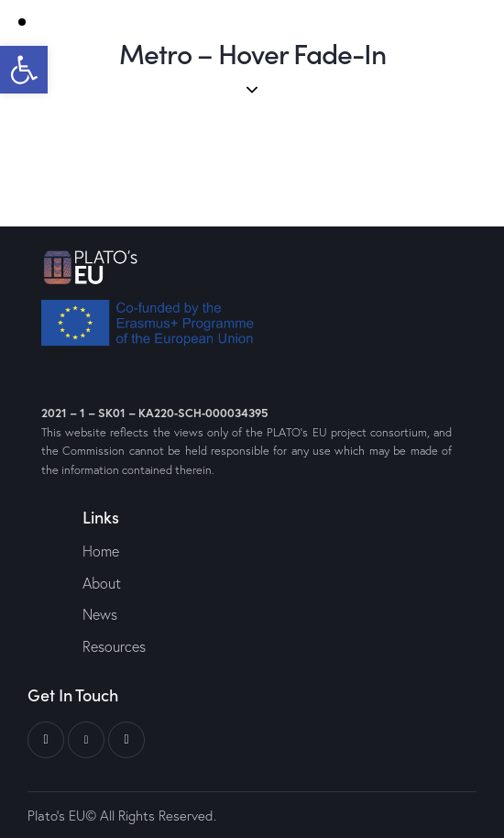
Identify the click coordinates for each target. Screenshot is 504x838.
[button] (24, 70)
